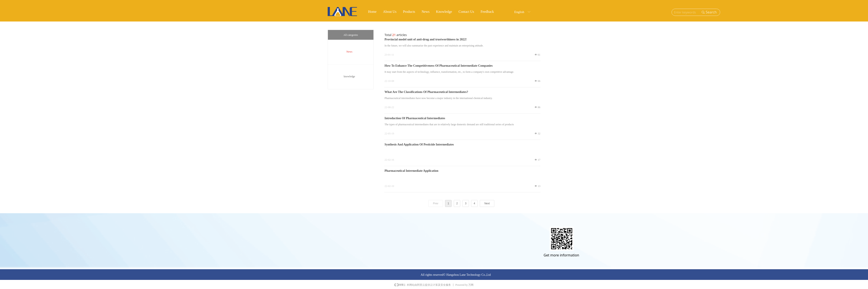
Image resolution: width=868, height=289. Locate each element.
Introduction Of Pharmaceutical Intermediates (415, 118)
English (519, 12)
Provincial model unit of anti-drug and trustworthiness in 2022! (426, 40)
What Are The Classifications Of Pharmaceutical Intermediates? (426, 92)
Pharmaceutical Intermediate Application (411, 171)
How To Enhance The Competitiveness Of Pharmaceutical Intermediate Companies (439, 66)
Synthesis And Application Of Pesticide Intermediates (419, 145)
